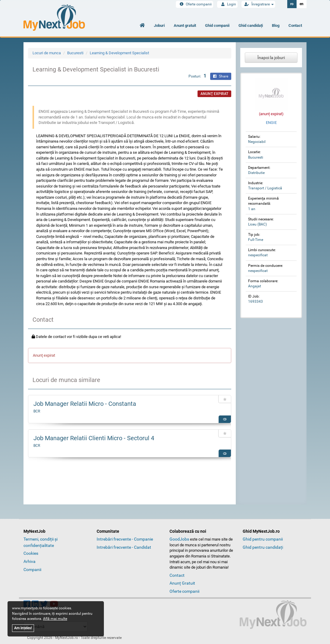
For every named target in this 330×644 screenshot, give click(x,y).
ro (292, 4)
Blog (276, 25)
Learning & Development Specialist (119, 53)
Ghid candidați (251, 25)
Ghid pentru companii (263, 539)
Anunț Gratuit (182, 583)
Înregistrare (258, 4)
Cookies (31, 553)
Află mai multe (55, 619)
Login (227, 4)
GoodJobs (179, 539)
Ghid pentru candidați (263, 547)
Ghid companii (217, 25)
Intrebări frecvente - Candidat (124, 547)
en (302, 4)
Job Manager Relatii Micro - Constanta (85, 404)
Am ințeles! (23, 628)
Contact (295, 25)
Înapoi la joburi (271, 58)
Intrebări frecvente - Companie (125, 539)
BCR (37, 411)
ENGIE (271, 123)
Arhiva (30, 561)
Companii (32, 570)
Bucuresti (75, 53)
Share (221, 76)
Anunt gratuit (185, 25)
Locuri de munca (47, 53)
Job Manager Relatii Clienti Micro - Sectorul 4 (94, 438)
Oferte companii (195, 4)
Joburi (159, 25)
